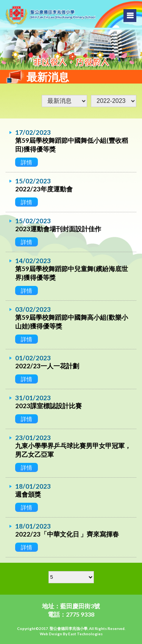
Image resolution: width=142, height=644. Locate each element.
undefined (114, 101)
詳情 (27, 162)
